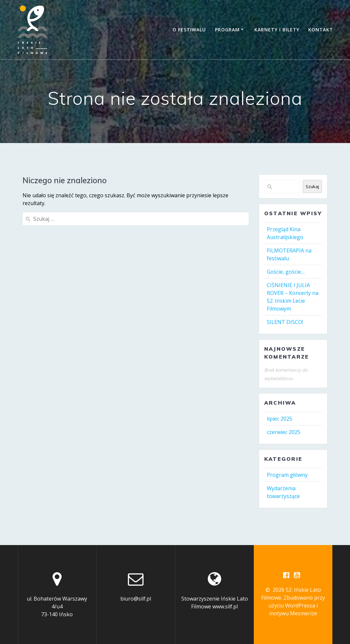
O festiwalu (189, 30)
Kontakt (321, 30)
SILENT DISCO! (285, 322)
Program (227, 30)
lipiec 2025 (280, 419)
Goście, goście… (286, 272)
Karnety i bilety (277, 30)
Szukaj (312, 186)
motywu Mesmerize (293, 613)
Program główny (287, 475)
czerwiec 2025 (284, 432)
